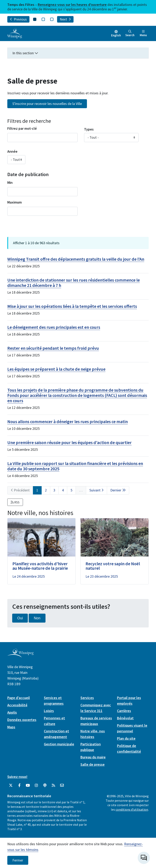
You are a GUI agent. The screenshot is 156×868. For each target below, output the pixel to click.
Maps (11, 727)
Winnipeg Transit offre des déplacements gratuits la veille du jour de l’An (76, 259)
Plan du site (126, 738)
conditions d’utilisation (132, 809)
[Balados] (45, 785)
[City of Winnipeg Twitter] (11, 785)
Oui (20, 618)
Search (130, 33)
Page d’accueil (19, 698)
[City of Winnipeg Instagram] (36, 785)
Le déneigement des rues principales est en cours (54, 327)
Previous (18, 19)
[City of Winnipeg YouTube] (28, 785)
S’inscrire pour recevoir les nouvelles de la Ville (47, 104)
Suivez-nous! (17, 777)
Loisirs (49, 711)
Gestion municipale (59, 744)
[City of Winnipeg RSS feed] (53, 785)
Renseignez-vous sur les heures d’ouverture (72, 5)
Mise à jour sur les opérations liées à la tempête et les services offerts (72, 306)
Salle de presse (93, 764)
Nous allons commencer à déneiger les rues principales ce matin (68, 421)
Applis (12, 712)
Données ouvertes (22, 720)
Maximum (15, 202)
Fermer (18, 860)
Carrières (124, 711)
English (116, 35)
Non (37, 618)
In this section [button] (25, 53)
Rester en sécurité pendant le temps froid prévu (53, 348)
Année (12, 151)
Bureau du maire (93, 757)
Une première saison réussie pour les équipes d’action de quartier (69, 442)
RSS (15, 502)
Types (89, 129)
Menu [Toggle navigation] (143, 33)
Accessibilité (17, 705)
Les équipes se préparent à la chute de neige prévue (56, 369)
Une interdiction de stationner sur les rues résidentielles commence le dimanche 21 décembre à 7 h (74, 283)
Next (65, 19)
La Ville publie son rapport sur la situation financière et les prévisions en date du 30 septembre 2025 (75, 466)
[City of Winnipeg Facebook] (19, 785)
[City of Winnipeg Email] (62, 785)
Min (10, 182)
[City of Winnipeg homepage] (20, 656)
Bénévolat (125, 718)
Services (87, 698)
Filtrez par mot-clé (22, 128)
